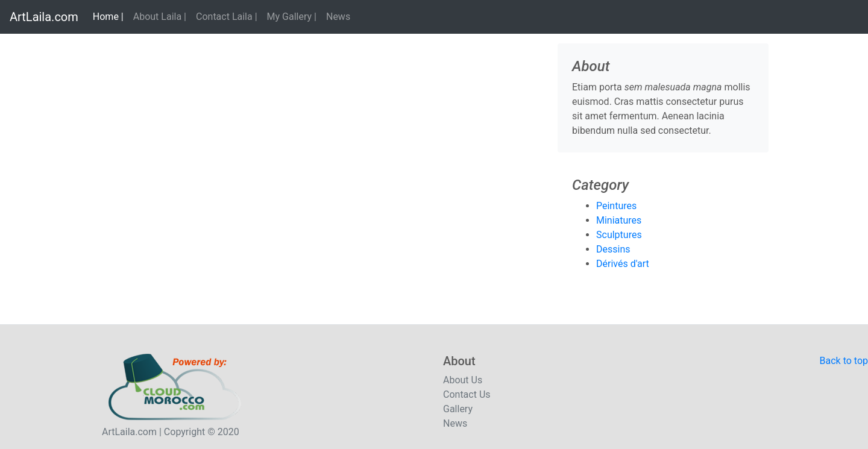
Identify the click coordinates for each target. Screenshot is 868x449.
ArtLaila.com (44, 17)
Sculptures (619, 235)
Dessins (613, 249)
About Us (463, 380)
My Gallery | (292, 17)
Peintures (616, 206)
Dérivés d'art (623, 264)
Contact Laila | (227, 17)
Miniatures (619, 220)
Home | (111, 16)
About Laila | (160, 17)
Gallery (458, 409)
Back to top (844, 361)
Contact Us (467, 394)
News (338, 17)
